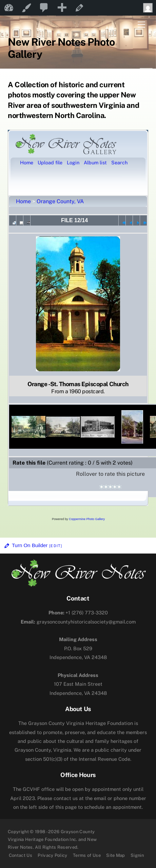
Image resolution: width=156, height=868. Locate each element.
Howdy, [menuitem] (150, 8)
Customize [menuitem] (26, 8)
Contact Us (21, 855)
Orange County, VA (60, 201)
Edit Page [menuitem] (79, 8)
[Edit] (56, 546)
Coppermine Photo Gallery (87, 519)
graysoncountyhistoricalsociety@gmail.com (78, 622)
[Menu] (141, 25)
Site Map (116, 855)
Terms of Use (87, 855)
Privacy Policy (53, 855)
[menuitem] (44, 8)
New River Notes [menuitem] (9, 8)
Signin (137, 855)
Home (23, 201)
